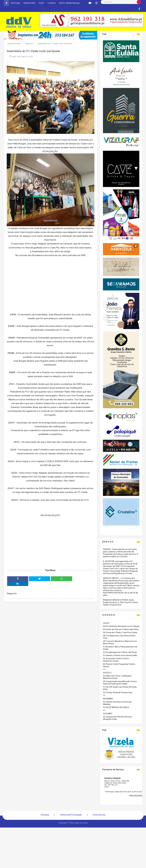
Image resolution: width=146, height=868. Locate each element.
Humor (41, 3)
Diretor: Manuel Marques (69, 3)
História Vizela (29, 3)
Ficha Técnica (99, 815)
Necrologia (15, 3)
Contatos (52, 3)
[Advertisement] (51, 545)
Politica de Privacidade (71, 815)
